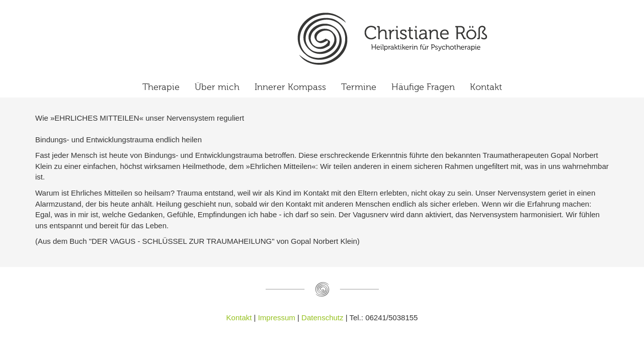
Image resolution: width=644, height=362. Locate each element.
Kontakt (486, 87)
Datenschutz (324, 318)
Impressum (277, 318)
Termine (359, 87)
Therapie (161, 87)
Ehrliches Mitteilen (392, 39)
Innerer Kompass (290, 87)
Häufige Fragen (423, 87)
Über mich (217, 87)
